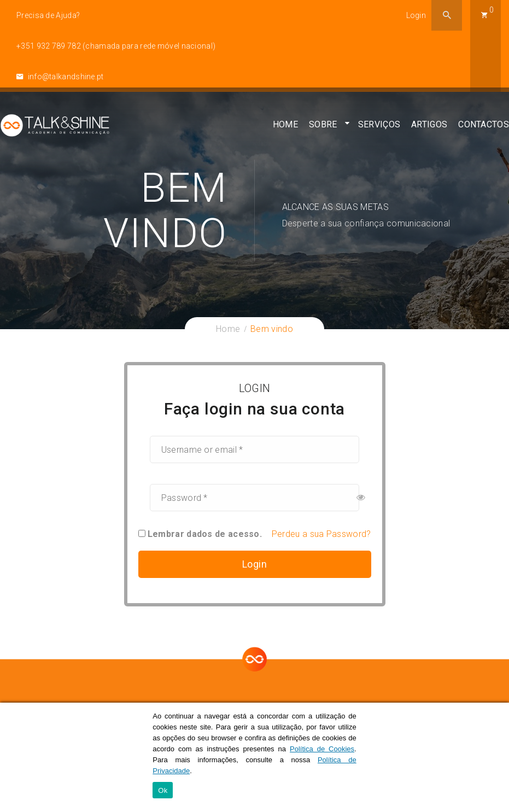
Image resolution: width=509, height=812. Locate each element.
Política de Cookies (322, 749)
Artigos (429, 129)
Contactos (484, 129)
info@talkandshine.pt (60, 77)
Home (285, 129)
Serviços (379, 129)
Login (416, 15)
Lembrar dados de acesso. (200, 534)
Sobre (323, 129)
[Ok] (495, 757)
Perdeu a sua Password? (321, 534)
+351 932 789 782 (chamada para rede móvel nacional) (116, 46)
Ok (163, 790)
